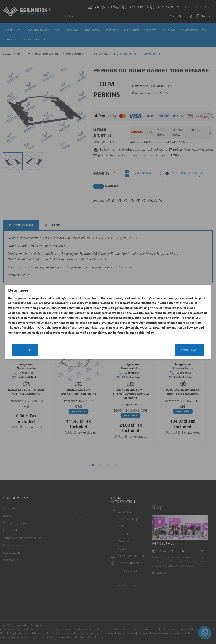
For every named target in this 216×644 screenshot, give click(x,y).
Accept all (190, 350)
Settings (25, 350)
